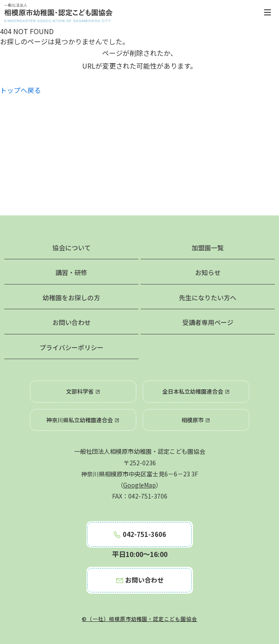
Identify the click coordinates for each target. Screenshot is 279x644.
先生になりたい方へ (208, 297)
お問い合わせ (72, 322)
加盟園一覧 (208, 248)
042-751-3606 (139, 534)
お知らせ (208, 272)
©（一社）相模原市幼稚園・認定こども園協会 (139, 619)
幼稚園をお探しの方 (71, 297)
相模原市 (196, 420)
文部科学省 (83, 391)
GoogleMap (139, 485)
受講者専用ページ (208, 322)
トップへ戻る (20, 90)
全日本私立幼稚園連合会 (196, 391)
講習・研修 (71, 272)
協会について (72, 248)
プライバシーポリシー (72, 347)
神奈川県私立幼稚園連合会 (83, 420)
